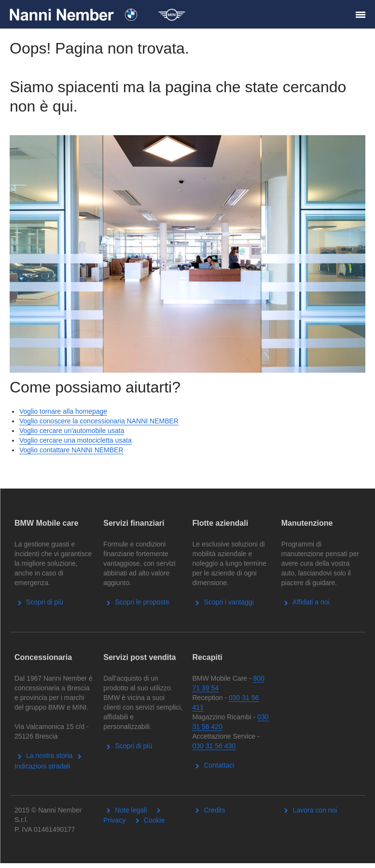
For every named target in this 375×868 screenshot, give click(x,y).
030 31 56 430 (214, 746)
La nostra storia (43, 756)
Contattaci (214, 765)
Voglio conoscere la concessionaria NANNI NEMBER (99, 421)
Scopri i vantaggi (223, 602)
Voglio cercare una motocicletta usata (76, 440)
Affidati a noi (306, 602)
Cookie (148, 820)
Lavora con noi (309, 810)
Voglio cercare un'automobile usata (72, 431)
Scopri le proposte (136, 602)
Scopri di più (39, 602)
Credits (209, 810)
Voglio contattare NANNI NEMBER (71, 450)
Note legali (125, 810)
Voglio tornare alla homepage (63, 411)
